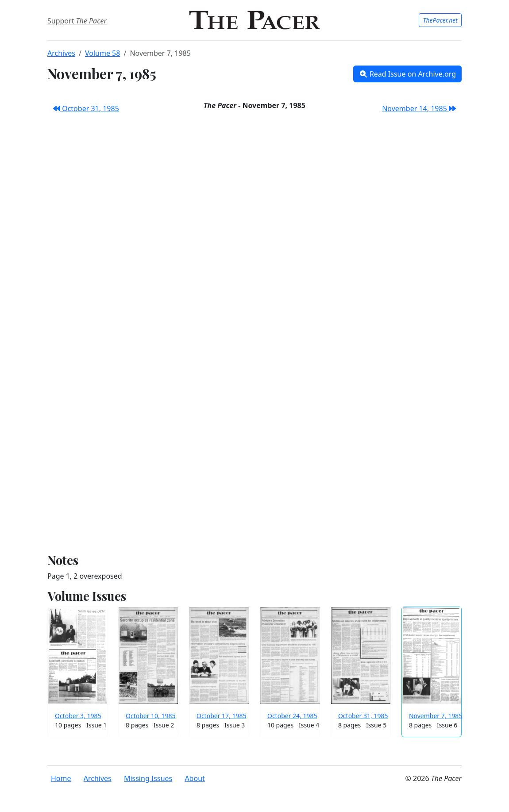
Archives (61, 53)
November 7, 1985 (436, 716)
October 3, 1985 (78, 716)
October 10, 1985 (151, 716)
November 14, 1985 (419, 108)
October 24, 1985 (292, 716)
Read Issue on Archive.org (407, 74)
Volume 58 (102, 53)
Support (77, 21)
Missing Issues (148, 778)
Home (61, 778)
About (195, 778)
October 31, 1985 (86, 108)
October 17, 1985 (222, 716)
